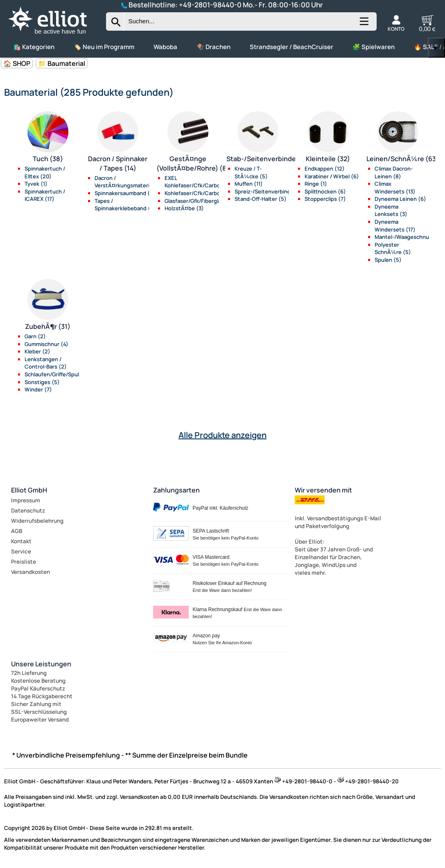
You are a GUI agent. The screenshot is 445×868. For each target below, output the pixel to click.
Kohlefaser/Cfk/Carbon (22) (200, 193)
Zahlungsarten (176, 490)
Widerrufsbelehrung (37, 521)
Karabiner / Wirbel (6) (332, 176)
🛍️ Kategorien (34, 47)
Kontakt (21, 541)
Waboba (165, 47)
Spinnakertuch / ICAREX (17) (45, 195)
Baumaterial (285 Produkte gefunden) (89, 92)
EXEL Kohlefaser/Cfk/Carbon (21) (200, 182)
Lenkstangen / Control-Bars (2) (46, 363)
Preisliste (24, 562)
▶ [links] (436, 48)
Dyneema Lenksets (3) (391, 210)
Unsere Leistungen (41, 664)
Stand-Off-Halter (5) (261, 199)
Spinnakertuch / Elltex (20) (45, 172)
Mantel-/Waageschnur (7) (407, 237)
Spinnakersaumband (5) (125, 193)
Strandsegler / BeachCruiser (291, 47)
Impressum (26, 500)
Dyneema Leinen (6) (400, 199)
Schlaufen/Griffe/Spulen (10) (61, 374)
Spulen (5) (388, 260)
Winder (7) (38, 389)
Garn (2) (35, 336)
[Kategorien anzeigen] (364, 25)
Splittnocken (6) (325, 191)
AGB (17, 531)
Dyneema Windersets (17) (395, 226)
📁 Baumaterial (62, 63)
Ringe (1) (316, 184)
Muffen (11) (249, 184)
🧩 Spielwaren (374, 47)
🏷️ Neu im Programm (104, 47)
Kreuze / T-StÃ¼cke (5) (251, 172)
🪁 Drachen (213, 47)
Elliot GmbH (29, 490)
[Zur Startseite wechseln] (54, 34)
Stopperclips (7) (325, 199)
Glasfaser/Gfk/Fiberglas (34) (200, 201)
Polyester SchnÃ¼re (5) (393, 248)
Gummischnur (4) (46, 344)
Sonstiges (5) (42, 382)
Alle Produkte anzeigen (222, 435)
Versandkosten (30, 572)
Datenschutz (28, 510)
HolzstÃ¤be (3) (184, 208)
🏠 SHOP (17, 63)
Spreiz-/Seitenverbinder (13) (271, 191)
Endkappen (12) (325, 169)
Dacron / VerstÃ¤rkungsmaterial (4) (129, 182)
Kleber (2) (37, 351)
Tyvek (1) (36, 184)
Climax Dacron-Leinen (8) (394, 172)
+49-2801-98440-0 (210, 5)
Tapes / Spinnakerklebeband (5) (125, 205)
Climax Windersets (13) (395, 188)
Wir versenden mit (323, 490)
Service (21, 551)
